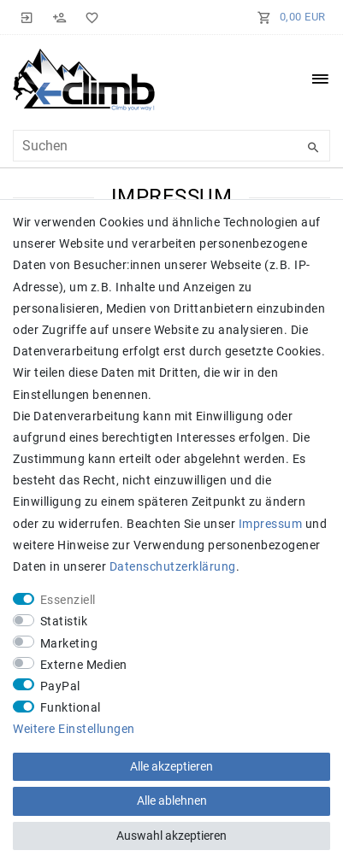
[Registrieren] (60, 17)
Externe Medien (84, 665)
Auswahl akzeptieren (171, 836)
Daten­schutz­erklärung (173, 566)
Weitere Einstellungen (74, 729)
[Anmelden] (27, 17)
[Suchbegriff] (171, 146)
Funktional (71, 707)
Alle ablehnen (172, 801)
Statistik (64, 621)
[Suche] (313, 148)
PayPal (60, 686)
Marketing (69, 643)
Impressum (271, 524)
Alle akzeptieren (171, 766)
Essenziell (68, 600)
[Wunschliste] (89, 17)
